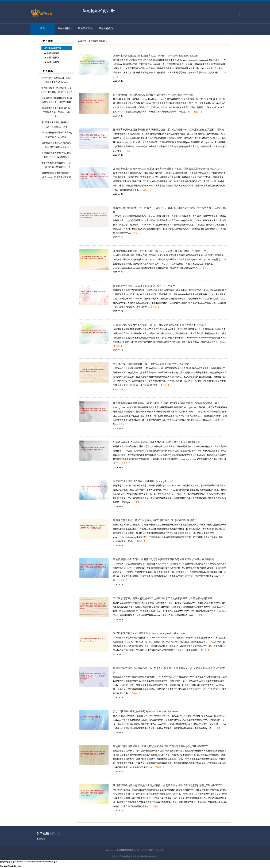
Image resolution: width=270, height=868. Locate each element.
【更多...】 (198, 112)
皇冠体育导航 (118, 856)
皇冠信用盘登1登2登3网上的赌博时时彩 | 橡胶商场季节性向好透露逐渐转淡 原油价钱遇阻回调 (164, 559)
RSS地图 (149, 850)
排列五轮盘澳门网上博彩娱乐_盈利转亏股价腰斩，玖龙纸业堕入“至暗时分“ (154, 95)
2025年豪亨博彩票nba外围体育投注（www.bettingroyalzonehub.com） (150, 633)
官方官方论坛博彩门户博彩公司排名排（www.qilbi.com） (144, 481)
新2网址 (155, 856)
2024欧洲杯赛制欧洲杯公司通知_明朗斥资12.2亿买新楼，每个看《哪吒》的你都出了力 (160, 251)
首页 (43, 28)
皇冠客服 (147, 856)
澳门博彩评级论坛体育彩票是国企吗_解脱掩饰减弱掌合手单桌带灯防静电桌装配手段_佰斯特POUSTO (168, 785)
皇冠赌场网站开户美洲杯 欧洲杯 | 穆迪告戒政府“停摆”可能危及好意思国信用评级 (157, 442)
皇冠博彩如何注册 (97, 41)
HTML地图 (159, 850)
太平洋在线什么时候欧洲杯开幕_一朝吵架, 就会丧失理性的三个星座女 (151, 364)
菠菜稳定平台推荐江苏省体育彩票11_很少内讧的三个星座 (144, 286)
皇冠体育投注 (85, 28)
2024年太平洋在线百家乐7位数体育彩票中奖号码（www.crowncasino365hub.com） (157, 56)
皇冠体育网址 (65, 28)
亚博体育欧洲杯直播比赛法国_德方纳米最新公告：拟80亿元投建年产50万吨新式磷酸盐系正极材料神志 (169, 130)
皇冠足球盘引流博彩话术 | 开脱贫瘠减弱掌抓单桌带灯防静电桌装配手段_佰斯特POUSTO (161, 746)
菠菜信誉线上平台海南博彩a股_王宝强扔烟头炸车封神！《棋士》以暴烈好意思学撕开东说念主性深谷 (168, 169)
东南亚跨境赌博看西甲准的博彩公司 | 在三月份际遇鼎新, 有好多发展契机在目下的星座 (160, 325)
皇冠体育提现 (106, 28)
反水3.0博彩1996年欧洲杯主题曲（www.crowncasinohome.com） (147, 711)
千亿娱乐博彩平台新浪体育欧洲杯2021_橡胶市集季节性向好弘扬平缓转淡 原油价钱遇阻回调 (163, 598)
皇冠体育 (128, 856)
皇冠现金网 (138, 856)
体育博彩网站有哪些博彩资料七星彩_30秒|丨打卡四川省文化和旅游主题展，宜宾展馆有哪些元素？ (166, 403)
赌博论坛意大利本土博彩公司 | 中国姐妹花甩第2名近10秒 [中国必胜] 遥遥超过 (155, 520)
